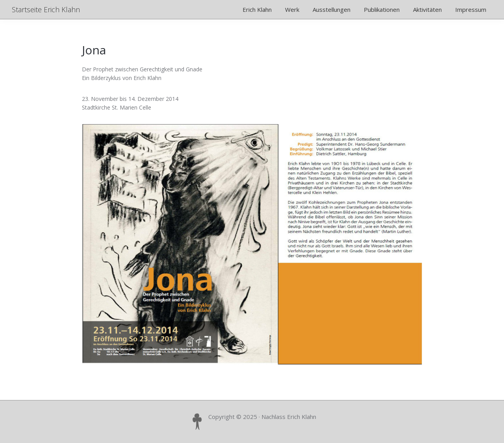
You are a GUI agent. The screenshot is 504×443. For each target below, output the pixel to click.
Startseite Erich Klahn (46, 9)
